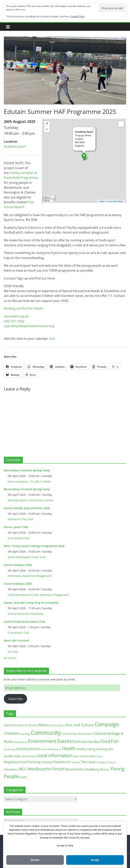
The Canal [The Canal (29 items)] (88, 762)
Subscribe (15, 699)
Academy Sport (15, 146)
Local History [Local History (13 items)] (28, 756)
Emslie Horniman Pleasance (26, 614)
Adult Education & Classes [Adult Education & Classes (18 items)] (21, 725)
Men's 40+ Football (16, 641)
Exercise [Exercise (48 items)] (80, 741)
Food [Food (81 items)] (105, 741)
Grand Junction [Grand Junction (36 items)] (28, 749)
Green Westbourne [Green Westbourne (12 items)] (51, 749)
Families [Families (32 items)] (94, 742)
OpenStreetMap (116, 201)
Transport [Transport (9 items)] (111, 762)
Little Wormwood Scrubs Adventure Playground (38, 595)
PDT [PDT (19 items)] (69, 762)
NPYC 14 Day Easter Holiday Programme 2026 (34, 546)
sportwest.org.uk (16, 316)
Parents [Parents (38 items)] (59, 762)
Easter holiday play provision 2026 (27, 508)
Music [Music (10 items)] (99, 756)
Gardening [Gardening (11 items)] (9, 749)
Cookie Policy (78, 16)
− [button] (47, 130)
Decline (35, 860)
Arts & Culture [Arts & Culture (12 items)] (57, 725)
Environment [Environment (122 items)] (42, 741)
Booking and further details (24, 308)
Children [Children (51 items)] (11, 733)
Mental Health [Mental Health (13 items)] (88, 756)
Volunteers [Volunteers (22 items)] (11, 769)
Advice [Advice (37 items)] (43, 725)
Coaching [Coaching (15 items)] (25, 734)
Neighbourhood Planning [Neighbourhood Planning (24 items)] (22, 762)
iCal (52, 339)
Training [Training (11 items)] (100, 762)
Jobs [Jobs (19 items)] (110, 749)
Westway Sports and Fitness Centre (30, 500)
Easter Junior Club (16, 527)
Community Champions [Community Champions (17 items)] (77, 734)
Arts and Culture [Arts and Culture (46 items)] (80, 725)
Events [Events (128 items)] (64, 741)
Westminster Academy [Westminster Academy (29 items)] (82, 769)
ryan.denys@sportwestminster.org (29, 326)
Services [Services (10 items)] (76, 762)
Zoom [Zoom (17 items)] (23, 777)
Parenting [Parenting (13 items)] (47, 762)
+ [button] (47, 124)
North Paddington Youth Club (27, 557)
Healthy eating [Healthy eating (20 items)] (86, 749)
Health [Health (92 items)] (69, 748)
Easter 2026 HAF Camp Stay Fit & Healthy (31, 603)
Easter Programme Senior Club (24, 622)
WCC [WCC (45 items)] (23, 769)
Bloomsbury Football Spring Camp (27, 470)
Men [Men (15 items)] (76, 756)
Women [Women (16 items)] (105, 769)
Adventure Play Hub (20, 519)
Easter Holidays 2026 (18, 565)
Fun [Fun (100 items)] (115, 741)
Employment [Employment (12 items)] (21, 742)
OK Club (13, 652)
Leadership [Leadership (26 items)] (12, 756)
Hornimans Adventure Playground (30, 576)
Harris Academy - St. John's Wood (29, 481)
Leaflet (101, 201)
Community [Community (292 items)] (46, 733)
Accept (95, 860)
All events (10, 658)
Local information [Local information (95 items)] (55, 755)
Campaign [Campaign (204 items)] (107, 724)
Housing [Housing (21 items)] (102, 749)
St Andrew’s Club (19, 538)
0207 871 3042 (14, 321)
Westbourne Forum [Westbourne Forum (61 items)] (46, 769)
